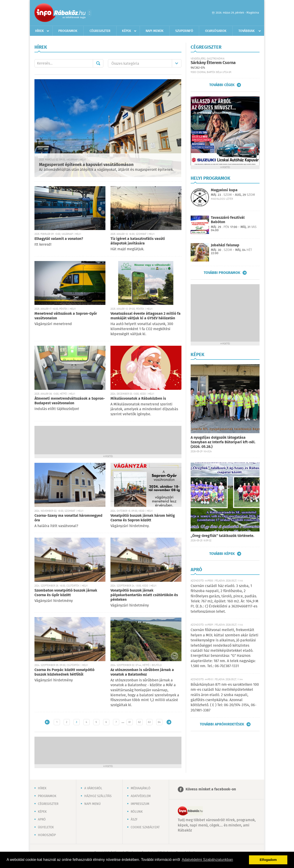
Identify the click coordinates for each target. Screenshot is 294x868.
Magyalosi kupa (224, 190)
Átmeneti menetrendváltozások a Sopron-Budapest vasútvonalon (70, 401)
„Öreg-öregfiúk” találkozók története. (222, 536)
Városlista (89, 13)
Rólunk (137, 812)
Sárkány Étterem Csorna (213, 63)
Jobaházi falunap (225, 245)
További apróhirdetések (222, 724)
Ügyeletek (46, 827)
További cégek (222, 85)
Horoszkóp (47, 835)
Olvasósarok (216, 31)
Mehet (98, 63)
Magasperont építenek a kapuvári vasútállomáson (86, 165)
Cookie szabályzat (145, 827)
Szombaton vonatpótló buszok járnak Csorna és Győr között (66, 593)
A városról (93, 788)
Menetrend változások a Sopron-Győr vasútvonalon (66, 316)
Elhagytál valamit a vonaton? (59, 239)
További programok (222, 273)
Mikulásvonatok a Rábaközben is (138, 399)
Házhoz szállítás (98, 796)
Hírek (40, 31)
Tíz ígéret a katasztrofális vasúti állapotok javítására (138, 241)
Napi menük (155, 31)
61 (130, 722)
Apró (42, 820)
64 (159, 722)
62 (139, 722)
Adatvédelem (141, 796)
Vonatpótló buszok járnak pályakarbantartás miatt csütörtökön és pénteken (144, 595)
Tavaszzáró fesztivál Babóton (228, 220)
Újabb (47, 722)
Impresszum (140, 804)
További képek (222, 554)
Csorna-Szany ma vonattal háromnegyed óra (68, 518)
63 (149, 722)
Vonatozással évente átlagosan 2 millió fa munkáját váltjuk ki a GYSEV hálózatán (146, 316)
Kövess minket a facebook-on (211, 789)
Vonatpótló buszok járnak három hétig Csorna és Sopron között (143, 518)
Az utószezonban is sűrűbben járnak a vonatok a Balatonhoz (142, 672)
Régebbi (169, 722)
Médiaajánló (141, 788)
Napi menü (92, 804)
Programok (68, 31)
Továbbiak (247, 31)
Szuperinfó (184, 31)
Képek (127, 31)
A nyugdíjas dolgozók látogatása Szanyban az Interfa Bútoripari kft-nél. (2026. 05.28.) (223, 442)
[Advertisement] (108, 440)
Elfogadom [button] (268, 860)
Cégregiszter (100, 31)
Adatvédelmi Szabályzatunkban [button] (207, 860)
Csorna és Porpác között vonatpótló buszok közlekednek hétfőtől (64, 672)
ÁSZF (134, 820)
